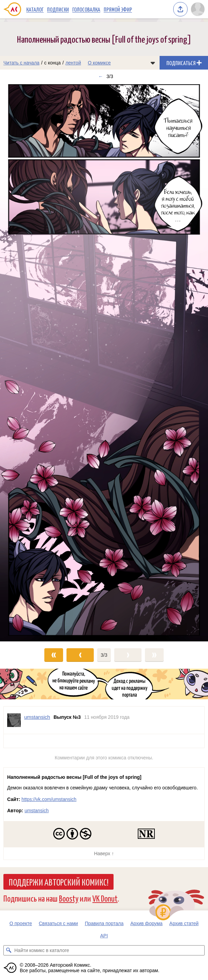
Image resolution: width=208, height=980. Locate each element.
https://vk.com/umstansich (49, 799)
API (104, 936)
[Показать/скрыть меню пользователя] (198, 9)
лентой (73, 63)
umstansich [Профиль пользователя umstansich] (37, 717)
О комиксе (99, 63)
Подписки (58, 9)
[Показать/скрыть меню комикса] (153, 63)
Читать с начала (21, 63)
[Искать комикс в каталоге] (9, 950)
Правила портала (104, 923)
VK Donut (105, 898)
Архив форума (146, 923)
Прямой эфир (118, 9)
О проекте (21, 923)
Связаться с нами (58, 923)
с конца (53, 63)
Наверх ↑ (104, 853)
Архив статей (184, 923)
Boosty (69, 898)
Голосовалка (86, 9)
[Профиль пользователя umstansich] (14, 720)
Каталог (35, 9)
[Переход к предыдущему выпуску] (26, 362)
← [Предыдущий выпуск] (101, 76)
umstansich (37, 811)
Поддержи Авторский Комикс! (58, 882)
